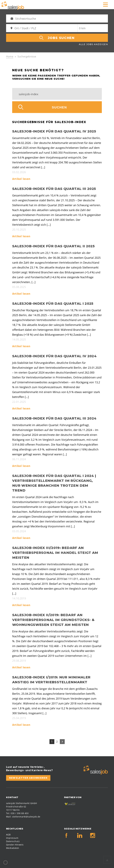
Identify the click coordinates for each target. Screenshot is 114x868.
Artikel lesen (21, 179)
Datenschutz (13, 841)
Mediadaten (13, 848)
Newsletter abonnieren (28, 778)
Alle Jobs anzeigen (93, 44)
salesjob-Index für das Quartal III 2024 (54, 418)
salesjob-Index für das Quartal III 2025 (54, 189)
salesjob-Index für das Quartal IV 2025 (54, 131)
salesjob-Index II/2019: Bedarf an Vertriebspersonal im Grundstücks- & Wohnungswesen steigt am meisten (53, 620)
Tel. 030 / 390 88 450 (17, 813)
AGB (8, 835)
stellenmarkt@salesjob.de (26, 817)
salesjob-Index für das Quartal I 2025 (53, 304)
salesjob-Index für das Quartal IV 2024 (54, 356)
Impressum (12, 838)
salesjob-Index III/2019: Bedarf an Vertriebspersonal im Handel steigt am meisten (55, 553)
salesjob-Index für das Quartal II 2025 (53, 246)
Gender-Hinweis (15, 845)
